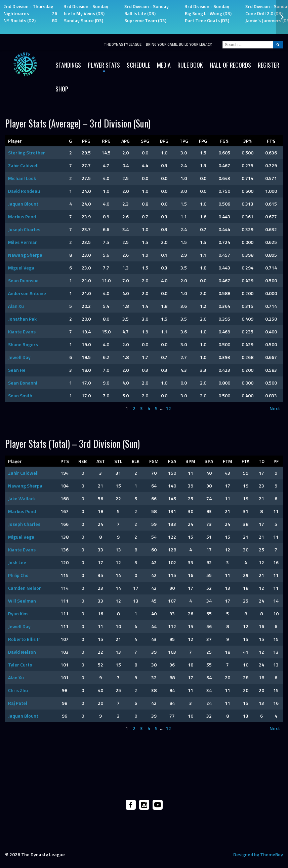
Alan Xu (16, 306)
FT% (271, 141)
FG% (224, 141)
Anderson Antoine (27, 293)
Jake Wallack (22, 498)
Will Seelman (22, 601)
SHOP (62, 89)
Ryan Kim (18, 613)
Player (15, 141)
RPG (106, 141)
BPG (164, 141)
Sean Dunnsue (23, 280)
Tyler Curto (20, 665)
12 (168, 408)
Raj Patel (18, 703)
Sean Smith (20, 395)
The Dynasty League (123, 44)
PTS (65, 461)
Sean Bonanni (23, 383)
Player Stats (104, 65)
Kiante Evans (22, 332)
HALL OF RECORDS (230, 65)
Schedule (138, 65)
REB (83, 461)
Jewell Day (19, 357)
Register (269, 65)
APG (126, 141)
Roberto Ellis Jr (24, 639)
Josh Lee (17, 562)
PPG (86, 141)
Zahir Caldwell (23, 165)
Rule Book (190, 65)
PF (276, 461)
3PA (209, 461)
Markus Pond (22, 216)
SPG (145, 141)
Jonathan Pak (22, 319)
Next (275, 408)
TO (261, 461)
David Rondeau (24, 191)
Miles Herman (23, 242)
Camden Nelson (25, 588)
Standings (68, 65)
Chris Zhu (18, 690)
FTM (228, 461)
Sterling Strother (27, 153)
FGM (154, 461)
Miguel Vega (21, 268)
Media (164, 65)
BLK (136, 461)
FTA (245, 461)
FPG (203, 141)
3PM (191, 461)
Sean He (17, 370)
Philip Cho (18, 575)
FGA (172, 461)
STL (118, 461)
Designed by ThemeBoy (258, 854)
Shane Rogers (23, 344)
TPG (184, 141)
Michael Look (22, 178)
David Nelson (22, 652)
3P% (248, 141)
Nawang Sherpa (25, 255)
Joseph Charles (24, 229)
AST (101, 461)
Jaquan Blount (23, 204)
